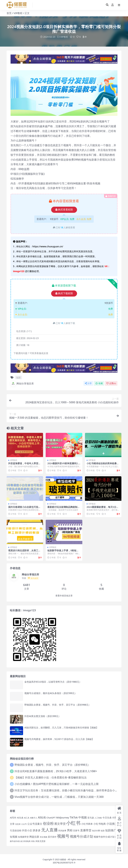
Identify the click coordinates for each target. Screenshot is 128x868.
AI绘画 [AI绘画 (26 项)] (42, 817)
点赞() (111, 383)
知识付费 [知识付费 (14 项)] (96, 830)
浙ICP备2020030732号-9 (64, 862)
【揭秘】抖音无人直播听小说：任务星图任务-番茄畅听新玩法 (51, 777)
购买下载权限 (64, 293)
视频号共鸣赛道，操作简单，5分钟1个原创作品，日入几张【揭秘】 (59, 739)
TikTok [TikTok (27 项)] (74, 817)
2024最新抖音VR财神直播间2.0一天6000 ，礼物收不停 (64, 465)
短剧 (18, 377)
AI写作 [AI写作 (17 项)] (13, 817)
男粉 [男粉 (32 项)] (70, 830)
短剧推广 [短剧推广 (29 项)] (111, 830)
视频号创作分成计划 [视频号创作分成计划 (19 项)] (104, 837)
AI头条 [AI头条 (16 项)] (20, 818)
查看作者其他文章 (64, 595)
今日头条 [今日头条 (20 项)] (107, 817)
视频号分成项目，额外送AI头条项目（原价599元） (51, 693)
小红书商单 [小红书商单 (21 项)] (87, 824)
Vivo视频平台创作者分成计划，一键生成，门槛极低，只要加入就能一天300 (59, 797)
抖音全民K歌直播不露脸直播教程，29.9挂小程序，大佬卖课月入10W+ (56, 771)
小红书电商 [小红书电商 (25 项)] (100, 824)
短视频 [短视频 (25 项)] (14, 837)
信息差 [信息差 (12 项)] (18, 824)
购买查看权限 (64, 209)
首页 (9, 13)
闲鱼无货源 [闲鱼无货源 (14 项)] (40, 841)
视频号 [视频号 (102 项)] (63, 836)
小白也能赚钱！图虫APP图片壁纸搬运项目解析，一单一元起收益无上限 (57, 784)
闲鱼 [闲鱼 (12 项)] (33, 841)
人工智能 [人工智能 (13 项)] (98, 818)
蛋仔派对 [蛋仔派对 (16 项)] (52, 837)
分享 (88, 383)
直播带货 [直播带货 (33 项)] (86, 830)
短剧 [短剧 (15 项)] (103, 831)
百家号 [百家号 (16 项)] (76, 831)
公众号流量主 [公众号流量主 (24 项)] (35, 824)
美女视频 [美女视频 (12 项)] (44, 837)
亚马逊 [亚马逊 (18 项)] (91, 817)
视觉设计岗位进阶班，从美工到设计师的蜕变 (24, 552)
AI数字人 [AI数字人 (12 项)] (34, 818)
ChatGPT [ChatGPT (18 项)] (51, 817)
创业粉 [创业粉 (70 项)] (48, 823)
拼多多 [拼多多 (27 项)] (37, 830)
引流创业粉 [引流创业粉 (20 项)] (16, 830)
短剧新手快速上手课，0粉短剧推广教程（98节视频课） (63, 552)
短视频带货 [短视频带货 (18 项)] (23, 837)
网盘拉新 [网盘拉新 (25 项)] (34, 837)
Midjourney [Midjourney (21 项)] (63, 817)
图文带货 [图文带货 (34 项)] (60, 824)
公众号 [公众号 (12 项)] (24, 824)
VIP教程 (18, 13)
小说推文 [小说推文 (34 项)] (112, 824)
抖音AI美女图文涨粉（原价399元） (43, 716)
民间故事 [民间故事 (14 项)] (62, 830)
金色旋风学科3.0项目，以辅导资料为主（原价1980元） (53, 682)
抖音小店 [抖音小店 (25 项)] (27, 830)
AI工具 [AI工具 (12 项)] (27, 818)
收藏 (99, 383)
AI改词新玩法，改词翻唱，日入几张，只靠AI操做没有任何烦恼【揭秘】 (61, 727)
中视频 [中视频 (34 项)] (83, 817)
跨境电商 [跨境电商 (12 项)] (27, 841)
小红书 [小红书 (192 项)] (73, 823)
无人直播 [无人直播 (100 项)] (49, 830)
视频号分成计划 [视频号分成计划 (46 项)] (81, 836)
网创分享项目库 (22, 383)
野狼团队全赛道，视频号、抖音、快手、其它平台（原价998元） (58, 705)
